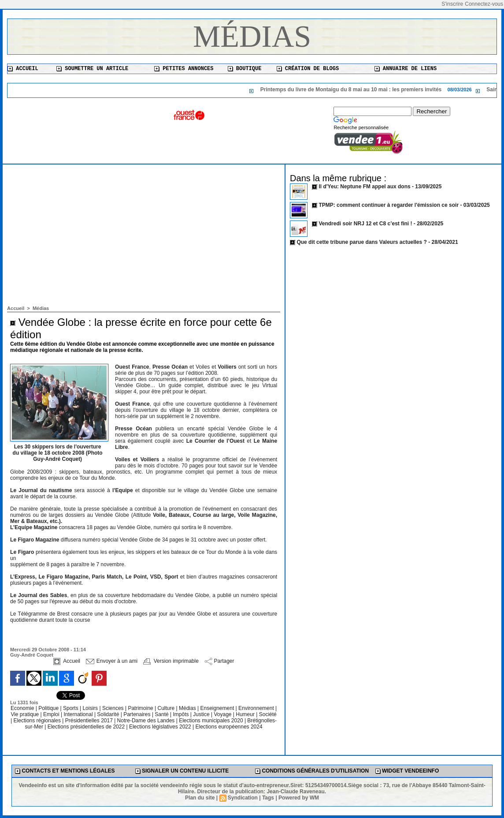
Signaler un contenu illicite (182, 771)
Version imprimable (171, 661)
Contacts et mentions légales (65, 771)
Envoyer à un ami (112, 661)
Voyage (222, 714)
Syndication (243, 798)
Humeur (246, 714)
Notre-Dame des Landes (147, 721)
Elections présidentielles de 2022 (86, 727)
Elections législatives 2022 (160, 727)
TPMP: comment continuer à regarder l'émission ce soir (389, 205)
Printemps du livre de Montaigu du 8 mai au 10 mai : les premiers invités (372, 90)
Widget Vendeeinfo (407, 771)
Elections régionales (38, 721)
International (79, 714)
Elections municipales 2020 (211, 721)
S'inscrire (452, 4)
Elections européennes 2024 (229, 727)
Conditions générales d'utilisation (312, 771)
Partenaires (138, 714)
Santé (162, 714)
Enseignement (218, 708)
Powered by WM (299, 798)
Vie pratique (25, 714)
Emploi (52, 714)
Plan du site (200, 798)
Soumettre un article (92, 69)
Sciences (114, 708)
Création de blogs (308, 69)
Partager (219, 661)
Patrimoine (141, 708)
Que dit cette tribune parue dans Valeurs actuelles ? (361, 242)
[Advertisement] (144, 239)
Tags (268, 798)
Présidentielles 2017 (90, 721)
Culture (167, 708)
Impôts (181, 714)
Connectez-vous (484, 4)
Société (268, 714)
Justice (202, 714)
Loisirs (91, 708)
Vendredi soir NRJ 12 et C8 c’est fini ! (365, 224)
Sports (71, 708)
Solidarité (109, 714)
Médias (252, 36)
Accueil (23, 69)
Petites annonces (184, 69)
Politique (49, 708)
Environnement (256, 708)
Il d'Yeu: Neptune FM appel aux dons (364, 187)
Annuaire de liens (406, 69)
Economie (23, 708)
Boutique (245, 69)
